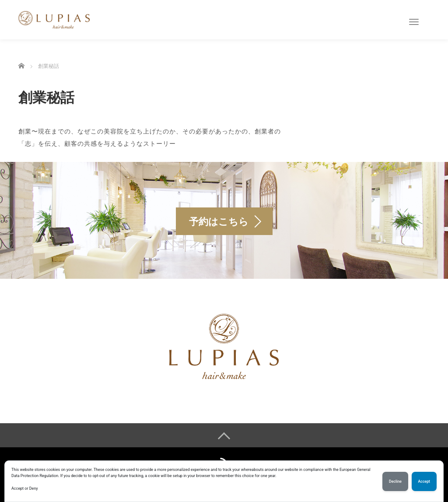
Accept (424, 481)
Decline (395, 481)
